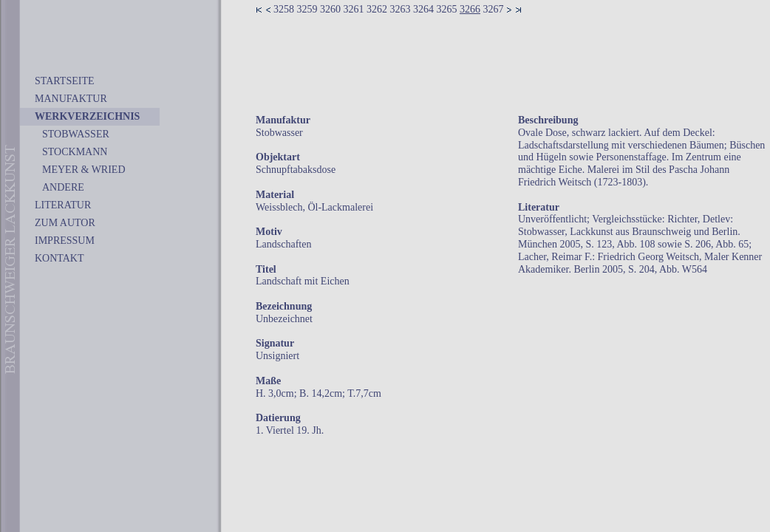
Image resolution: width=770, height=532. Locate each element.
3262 (377, 9)
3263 (401, 9)
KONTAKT (59, 258)
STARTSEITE (64, 81)
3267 (494, 9)
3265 (447, 9)
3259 (307, 9)
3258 (284, 9)
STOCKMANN (75, 152)
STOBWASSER (76, 134)
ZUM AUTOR (65, 223)
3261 (354, 9)
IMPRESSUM (65, 241)
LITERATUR (63, 205)
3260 (330, 9)
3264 (423, 9)
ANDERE (63, 187)
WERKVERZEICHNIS (87, 116)
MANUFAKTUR (71, 99)
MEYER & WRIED (84, 170)
